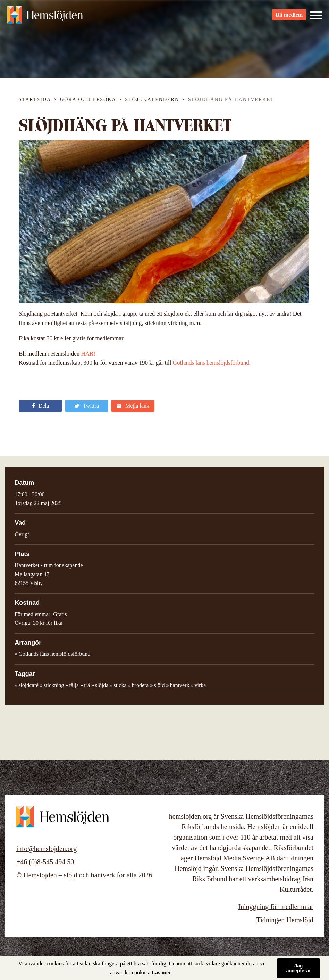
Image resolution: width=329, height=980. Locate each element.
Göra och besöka (88, 100)
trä (87, 685)
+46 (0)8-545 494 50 (45, 862)
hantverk (180, 685)
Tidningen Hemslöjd (285, 920)
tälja (74, 685)
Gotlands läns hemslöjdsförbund (211, 363)
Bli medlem (289, 18)
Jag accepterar (299, 968)
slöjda (102, 685)
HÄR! (88, 354)
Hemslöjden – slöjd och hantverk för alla (45, 17)
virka (200, 685)
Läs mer (161, 973)
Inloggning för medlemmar (276, 907)
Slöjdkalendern (152, 100)
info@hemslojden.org (47, 849)
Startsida (35, 100)
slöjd (159, 685)
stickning (54, 685)
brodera (140, 685)
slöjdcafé (28, 685)
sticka (120, 685)
